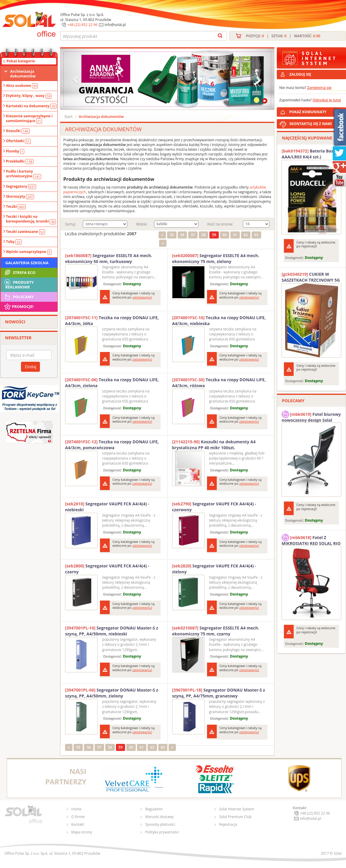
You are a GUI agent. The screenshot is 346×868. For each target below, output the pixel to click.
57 (193, 235)
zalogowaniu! (142, 297)
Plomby (15, 151)
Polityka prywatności (162, 832)
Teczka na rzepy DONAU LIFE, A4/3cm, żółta (112, 321)
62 (246, 235)
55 (172, 235)
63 (256, 235)
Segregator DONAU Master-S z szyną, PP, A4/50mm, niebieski (112, 631)
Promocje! (18, 306)
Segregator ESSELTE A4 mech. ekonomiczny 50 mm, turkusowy (109, 258)
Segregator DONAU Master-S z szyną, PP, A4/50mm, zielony (112, 693)
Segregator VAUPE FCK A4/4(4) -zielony (214, 569)
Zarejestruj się (319, 88)
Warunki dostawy (159, 817)
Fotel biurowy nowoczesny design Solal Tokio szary (311, 416)
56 (182, 235)
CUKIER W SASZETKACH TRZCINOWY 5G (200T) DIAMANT (311, 277)
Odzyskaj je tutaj (327, 100)
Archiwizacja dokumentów (23, 74)
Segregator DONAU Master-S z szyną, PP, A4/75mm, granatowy (219, 693)
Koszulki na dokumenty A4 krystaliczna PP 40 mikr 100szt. (214, 445)
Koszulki (18, 131)
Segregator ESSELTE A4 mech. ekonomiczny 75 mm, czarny (216, 631)
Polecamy (19, 297)
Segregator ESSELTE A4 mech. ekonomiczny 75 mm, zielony (216, 258)
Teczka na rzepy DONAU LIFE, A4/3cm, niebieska (219, 321)
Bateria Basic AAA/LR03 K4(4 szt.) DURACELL (309, 154)
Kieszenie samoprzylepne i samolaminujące (29, 119)
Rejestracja (228, 824)
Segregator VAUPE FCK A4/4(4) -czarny (107, 569)
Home (76, 809)
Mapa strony (82, 832)
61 (235, 235)
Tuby (14, 242)
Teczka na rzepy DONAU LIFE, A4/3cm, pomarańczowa (112, 445)
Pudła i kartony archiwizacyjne (24, 174)
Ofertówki (18, 141)
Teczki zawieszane (25, 232)
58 (203, 235)
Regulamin (154, 809)
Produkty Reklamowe (19, 284)
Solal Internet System (237, 809)
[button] (76, 79)
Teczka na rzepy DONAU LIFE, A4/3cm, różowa (219, 383)
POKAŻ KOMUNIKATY (316, 111)
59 (214, 235)
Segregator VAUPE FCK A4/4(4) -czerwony (214, 507)
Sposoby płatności (160, 824)
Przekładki (20, 161)
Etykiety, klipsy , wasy (29, 96)
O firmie (78, 817)
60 (225, 235)
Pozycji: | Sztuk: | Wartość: (283, 36)
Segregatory (21, 186)
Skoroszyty (20, 197)
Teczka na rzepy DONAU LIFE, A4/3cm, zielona (112, 383)
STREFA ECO (19, 272)
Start (68, 117)
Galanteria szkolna (27, 263)
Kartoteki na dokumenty (31, 106)
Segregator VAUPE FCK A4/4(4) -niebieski (107, 507)
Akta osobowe (22, 86)
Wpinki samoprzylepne (29, 252)
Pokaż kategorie (21, 61)
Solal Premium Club (235, 817)
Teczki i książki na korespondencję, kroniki (31, 219)
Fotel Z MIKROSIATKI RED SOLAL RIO (311, 540)
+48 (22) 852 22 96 (83, 25)
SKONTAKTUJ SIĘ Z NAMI (311, 124)
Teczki (16, 207)
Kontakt (78, 824)
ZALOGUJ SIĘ (300, 74)
